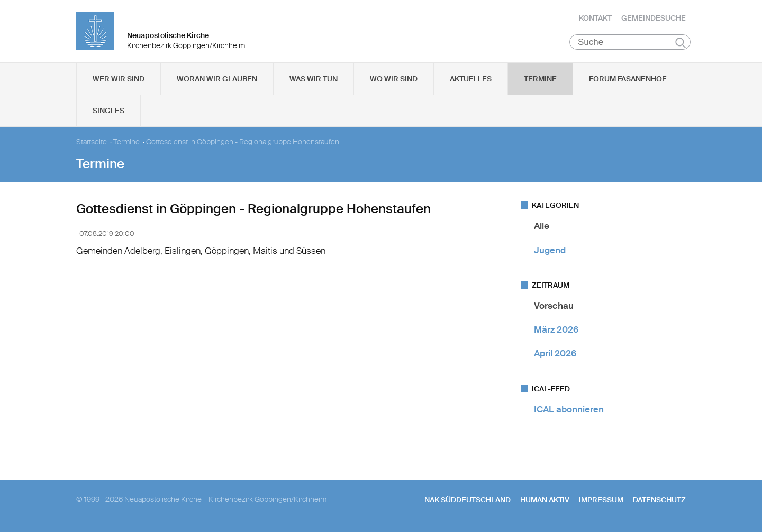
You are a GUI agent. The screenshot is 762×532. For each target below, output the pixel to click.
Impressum (601, 501)
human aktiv (545, 501)
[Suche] (630, 43)
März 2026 (556, 331)
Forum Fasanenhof (628, 80)
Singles (108, 112)
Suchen (680, 43)
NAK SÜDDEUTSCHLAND (468, 501)
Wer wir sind (119, 80)
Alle (542, 227)
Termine (540, 80)
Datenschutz (659, 501)
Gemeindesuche (654, 19)
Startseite (92, 143)
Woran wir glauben (217, 80)
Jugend (550, 251)
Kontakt (595, 19)
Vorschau (554, 307)
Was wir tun (314, 80)
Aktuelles (471, 80)
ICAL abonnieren (569, 410)
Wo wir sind (394, 80)
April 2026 (555, 354)
